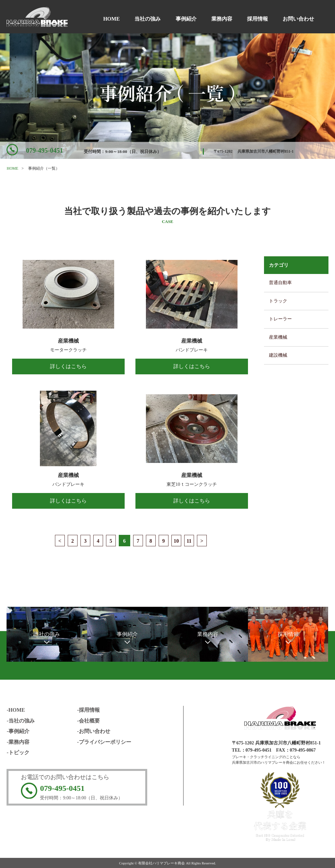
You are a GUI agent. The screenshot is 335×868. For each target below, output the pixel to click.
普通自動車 (280, 283)
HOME (111, 19)
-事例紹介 (18, 731)
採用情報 (257, 19)
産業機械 (278, 337)
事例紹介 (186, 19)
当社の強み (148, 19)
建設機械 (278, 355)
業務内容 (222, 19)
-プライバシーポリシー (104, 742)
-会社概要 (88, 721)
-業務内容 (18, 742)
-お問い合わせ (93, 731)
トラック (278, 301)
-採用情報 (88, 710)
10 (176, 541)
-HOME (16, 710)
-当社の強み (20, 721)
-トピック (18, 752)
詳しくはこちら (68, 366)
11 (189, 541)
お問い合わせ (298, 19)
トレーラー (280, 319)
